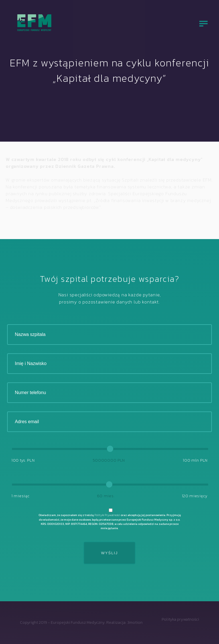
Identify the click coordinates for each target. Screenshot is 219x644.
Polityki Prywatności (107, 515)
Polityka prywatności (180, 619)
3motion (135, 622)
